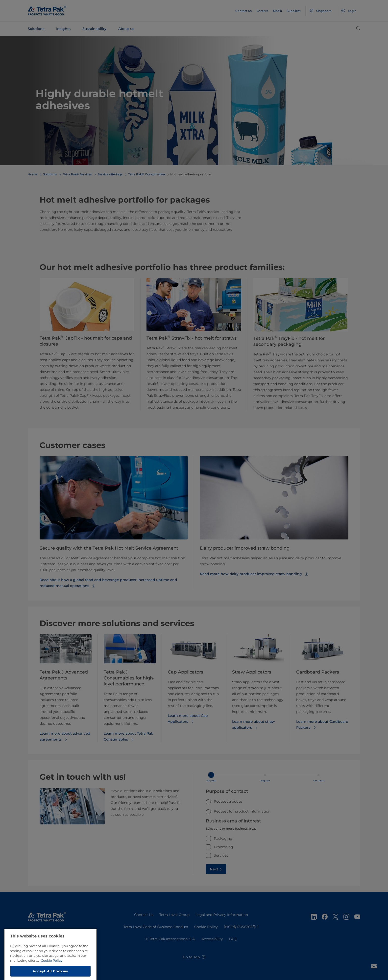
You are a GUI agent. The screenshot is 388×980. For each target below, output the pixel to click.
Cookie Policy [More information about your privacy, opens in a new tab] (52, 977)
